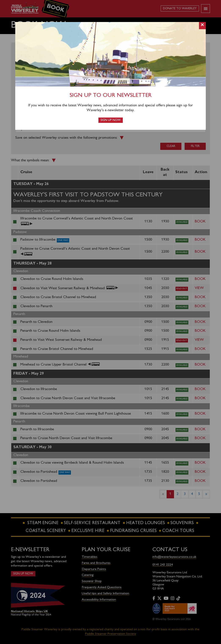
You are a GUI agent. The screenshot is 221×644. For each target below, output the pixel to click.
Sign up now (111, 120)
